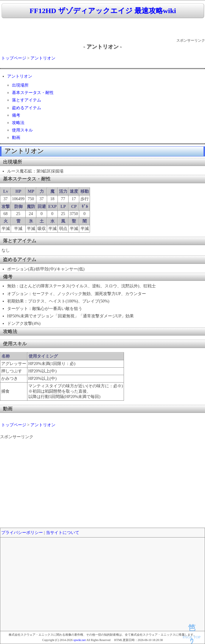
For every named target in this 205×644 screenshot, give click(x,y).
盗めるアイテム (27, 108)
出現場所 (20, 85)
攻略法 (18, 123)
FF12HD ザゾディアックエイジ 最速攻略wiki (103, 11)
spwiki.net (79, 640)
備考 (16, 115)
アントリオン (43, 58)
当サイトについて (63, 533)
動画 (16, 138)
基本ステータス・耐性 (33, 93)
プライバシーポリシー (22, 533)
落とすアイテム (27, 100)
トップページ (14, 58)
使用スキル (22, 130)
